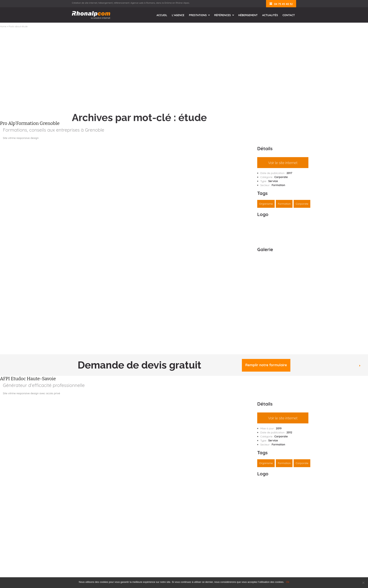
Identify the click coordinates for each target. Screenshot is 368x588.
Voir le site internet (283, 163)
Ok (288, 582)
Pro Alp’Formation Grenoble (30, 123)
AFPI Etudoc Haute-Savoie (28, 379)
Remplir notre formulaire (266, 365)
